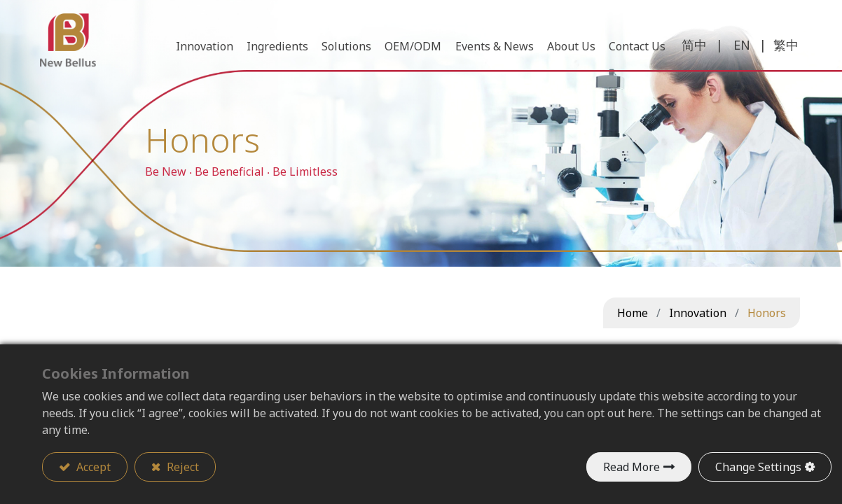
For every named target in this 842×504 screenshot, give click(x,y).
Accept (92, 467)
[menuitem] (635, 49)
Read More (631, 467)
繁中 (784, 48)
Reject (181, 467)
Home (633, 313)
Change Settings (758, 467)
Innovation (698, 313)
